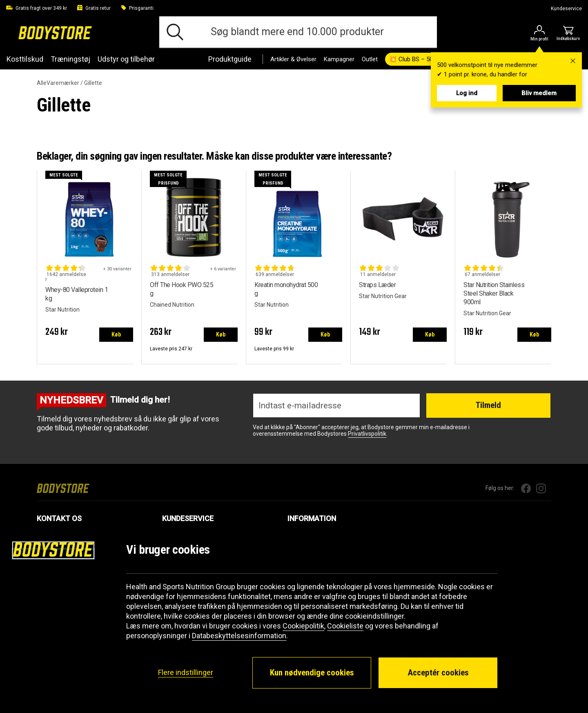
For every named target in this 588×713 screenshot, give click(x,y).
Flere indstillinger (186, 672)
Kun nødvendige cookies (312, 673)
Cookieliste (345, 626)
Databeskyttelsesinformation (239, 636)
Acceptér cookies (438, 673)
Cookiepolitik (303, 626)
